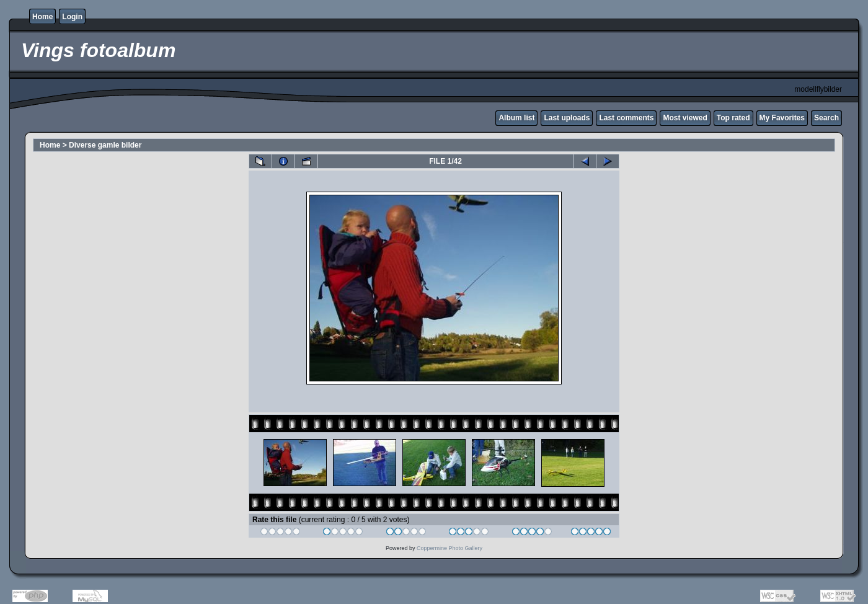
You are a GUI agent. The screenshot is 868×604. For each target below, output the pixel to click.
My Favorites (782, 118)
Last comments (626, 118)
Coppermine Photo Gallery (449, 548)
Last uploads (567, 118)
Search (826, 118)
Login (72, 17)
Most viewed (685, 118)
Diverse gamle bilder (105, 145)
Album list (516, 118)
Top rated (733, 118)
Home (42, 17)
